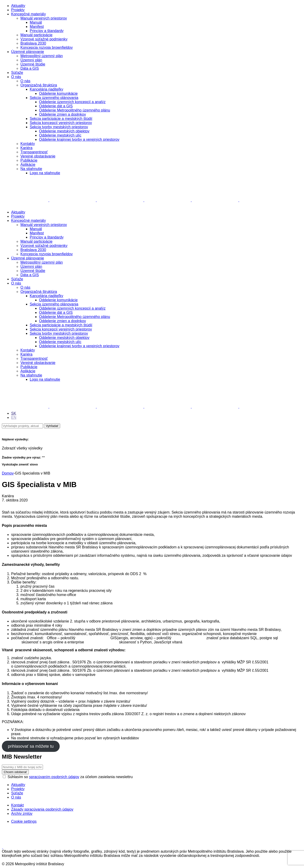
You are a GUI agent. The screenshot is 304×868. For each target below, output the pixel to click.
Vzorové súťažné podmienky (44, 39)
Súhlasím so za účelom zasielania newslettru (68, 777)
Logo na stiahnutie (45, 173)
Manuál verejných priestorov (44, 18)
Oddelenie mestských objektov (64, 131)
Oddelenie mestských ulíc (60, 135)
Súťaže (17, 73)
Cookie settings (24, 821)
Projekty (18, 10)
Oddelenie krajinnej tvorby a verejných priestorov (79, 139)
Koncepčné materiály (28, 14)
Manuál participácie (36, 35)
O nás (16, 77)
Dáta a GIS (30, 68)
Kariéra (26, 148)
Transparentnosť (34, 152)
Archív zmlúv (22, 814)
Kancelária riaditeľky (46, 89)
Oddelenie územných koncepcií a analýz (72, 102)
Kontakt (17, 805)
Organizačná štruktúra (39, 85)
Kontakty (28, 144)
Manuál (36, 22)
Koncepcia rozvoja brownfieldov (47, 47)
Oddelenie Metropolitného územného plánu (75, 110)
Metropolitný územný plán (42, 56)
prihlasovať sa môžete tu (31, 746)
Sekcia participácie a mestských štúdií (61, 119)
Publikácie (29, 160)
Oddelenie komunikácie (58, 93)
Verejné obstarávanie (38, 156)
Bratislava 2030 (33, 43)
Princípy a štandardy (47, 31)
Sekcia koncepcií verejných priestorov (61, 123)
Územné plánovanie (28, 52)
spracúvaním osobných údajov (54, 777)
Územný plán (31, 60)
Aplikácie (28, 165)
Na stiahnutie (31, 169)
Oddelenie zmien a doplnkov (62, 114)
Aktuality (18, 6)
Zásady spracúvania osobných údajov (42, 809)
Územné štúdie (33, 64)
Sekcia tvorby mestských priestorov (59, 127)
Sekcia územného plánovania (54, 98)
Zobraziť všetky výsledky (22, 448)
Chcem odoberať (15, 772)
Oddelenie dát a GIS (56, 106)
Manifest (37, 27)
